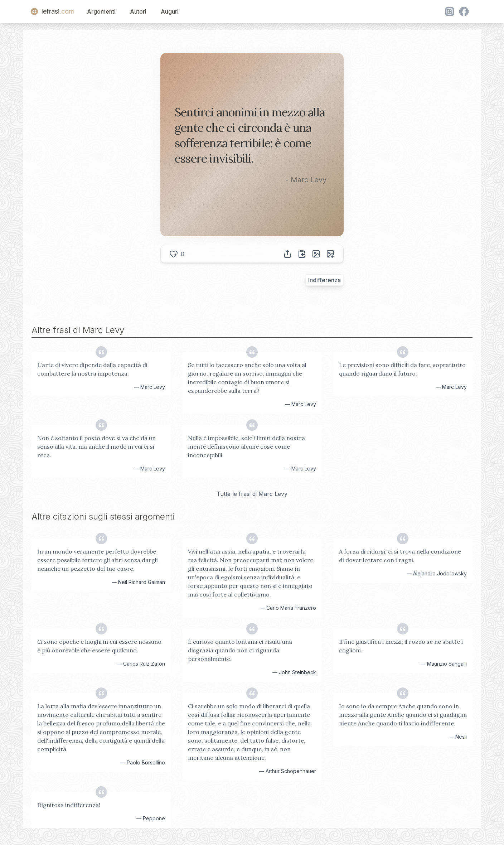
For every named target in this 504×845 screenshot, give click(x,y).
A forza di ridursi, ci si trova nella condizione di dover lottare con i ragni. (400, 556)
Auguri (170, 11)
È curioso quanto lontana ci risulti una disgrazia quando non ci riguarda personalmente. (240, 650)
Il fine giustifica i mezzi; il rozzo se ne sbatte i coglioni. (401, 646)
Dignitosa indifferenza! (69, 805)
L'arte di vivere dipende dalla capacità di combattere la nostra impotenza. (92, 369)
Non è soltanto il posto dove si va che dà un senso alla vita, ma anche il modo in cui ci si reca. (96, 446)
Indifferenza (324, 280)
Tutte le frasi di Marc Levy (252, 494)
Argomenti (101, 11)
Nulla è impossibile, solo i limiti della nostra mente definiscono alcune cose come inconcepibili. (246, 446)
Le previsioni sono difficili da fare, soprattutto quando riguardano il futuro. (402, 369)
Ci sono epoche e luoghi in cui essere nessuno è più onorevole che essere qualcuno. (99, 646)
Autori (138, 11)
